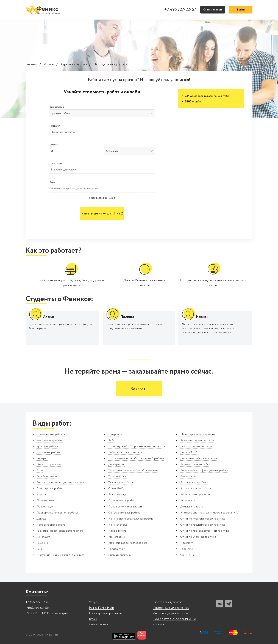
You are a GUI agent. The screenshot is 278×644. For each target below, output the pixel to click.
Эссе (40, 470)
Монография (116, 537)
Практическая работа (122, 501)
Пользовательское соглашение (174, 619)
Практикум (187, 543)
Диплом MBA (189, 452)
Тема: (53, 182)
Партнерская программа (106, 613)
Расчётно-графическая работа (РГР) (60, 531)
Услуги (49, 65)
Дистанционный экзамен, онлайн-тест (60, 555)
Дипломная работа (48, 452)
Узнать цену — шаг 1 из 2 (102, 214)
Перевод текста (47, 501)
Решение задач (118, 495)
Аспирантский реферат (195, 495)
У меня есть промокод (102, 198)
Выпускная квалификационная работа (204, 470)
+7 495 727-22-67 (180, 10)
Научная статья (118, 525)
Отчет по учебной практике (198, 537)
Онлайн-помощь (47, 476)
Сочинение (187, 555)
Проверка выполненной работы (57, 513)
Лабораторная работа (51, 525)
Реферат (42, 458)
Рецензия (42, 543)
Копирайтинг (116, 549)
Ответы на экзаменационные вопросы (61, 483)
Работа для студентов (167, 602)
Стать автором (213, 10)
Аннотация (43, 537)
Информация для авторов (170, 613)
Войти (241, 10)
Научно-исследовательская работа (131, 519)
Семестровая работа (50, 489)
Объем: (54, 145)
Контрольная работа (50, 440)
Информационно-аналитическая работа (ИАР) (210, 513)
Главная (31, 65)
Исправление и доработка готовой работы (136, 458)
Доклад (41, 519)
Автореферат (189, 501)
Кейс (111, 440)
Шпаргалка (115, 434)
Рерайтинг (187, 549)
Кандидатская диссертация (197, 440)
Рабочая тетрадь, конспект (125, 452)
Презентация (45, 507)
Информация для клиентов (171, 608)
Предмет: (55, 126)
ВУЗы (93, 619)
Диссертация (117, 464)
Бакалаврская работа (194, 483)
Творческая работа (121, 483)
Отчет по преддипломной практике (203, 525)
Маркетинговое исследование (128, 543)
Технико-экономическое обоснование (133, 470)
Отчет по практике (49, 464)
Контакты (159, 625)
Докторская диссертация (196, 446)
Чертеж (41, 495)
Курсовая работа (74, 65)
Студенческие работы (51, 434)
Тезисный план (117, 476)
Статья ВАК (116, 489)
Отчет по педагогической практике (203, 519)
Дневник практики (120, 555)
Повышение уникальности (125, 507)
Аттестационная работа (196, 489)
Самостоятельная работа (124, 513)
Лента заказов (99, 625)
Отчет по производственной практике (205, 531)
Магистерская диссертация (198, 434)
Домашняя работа (192, 507)
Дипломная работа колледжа (199, 458)
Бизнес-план (188, 476)
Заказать (139, 389)
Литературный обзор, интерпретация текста (137, 446)
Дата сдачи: (56, 163)
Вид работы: (57, 107)
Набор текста (117, 531)
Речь (39, 549)
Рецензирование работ (195, 464)
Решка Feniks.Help (102, 608)
